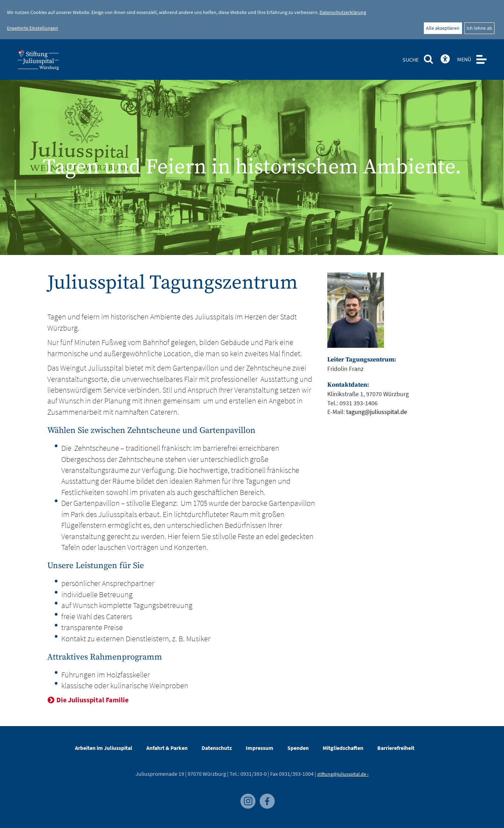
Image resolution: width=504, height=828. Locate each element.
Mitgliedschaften (343, 748)
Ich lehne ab (479, 28)
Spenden (298, 748)
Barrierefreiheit (396, 748)
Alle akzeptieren (443, 28)
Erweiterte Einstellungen (33, 28)
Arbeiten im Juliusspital (104, 748)
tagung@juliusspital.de (377, 412)
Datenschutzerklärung (343, 12)
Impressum (260, 748)
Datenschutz (217, 748)
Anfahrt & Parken (167, 748)
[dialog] (252, 20)
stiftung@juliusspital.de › (343, 774)
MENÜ (464, 59)
